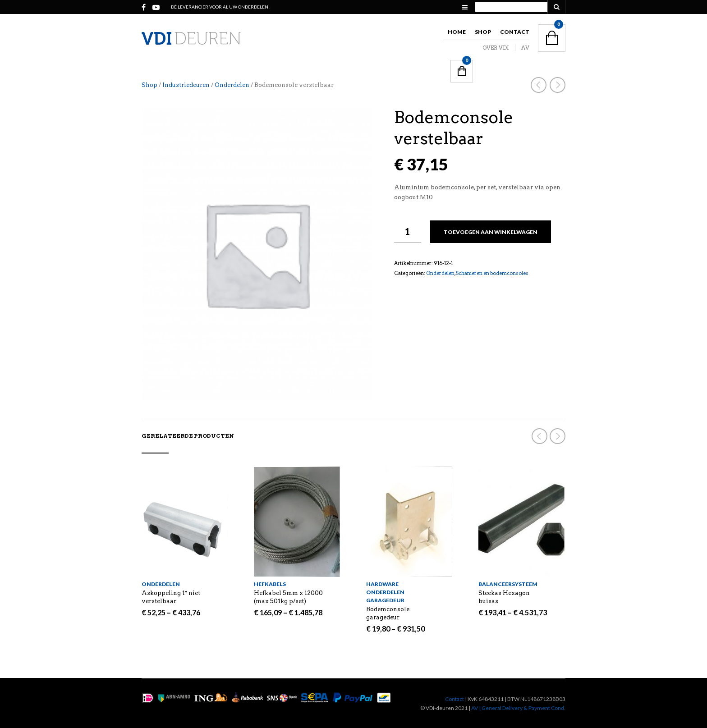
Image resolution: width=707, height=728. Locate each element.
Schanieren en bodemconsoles (492, 273)
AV (525, 48)
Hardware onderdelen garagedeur (385, 592)
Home (457, 32)
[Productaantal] (408, 232)
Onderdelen (232, 85)
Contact (515, 32)
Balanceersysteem (508, 584)
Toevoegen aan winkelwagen (491, 232)
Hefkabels (270, 584)
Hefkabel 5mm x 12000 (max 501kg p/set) (288, 597)
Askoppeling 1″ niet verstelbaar (171, 597)
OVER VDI (496, 48)
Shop (483, 32)
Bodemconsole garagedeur (388, 613)
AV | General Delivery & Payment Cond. (518, 708)
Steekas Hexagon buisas (504, 597)
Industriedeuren (186, 85)
